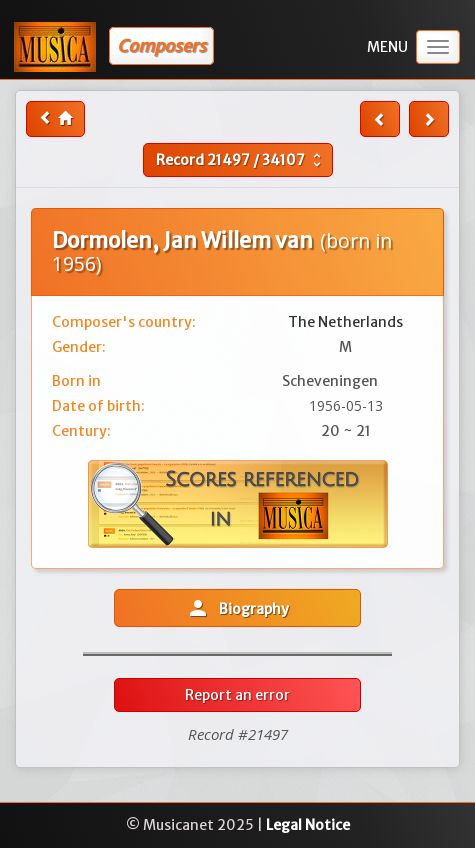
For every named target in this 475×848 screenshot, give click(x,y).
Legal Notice (308, 825)
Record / (241, 160)
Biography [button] (237, 608)
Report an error (237, 695)
